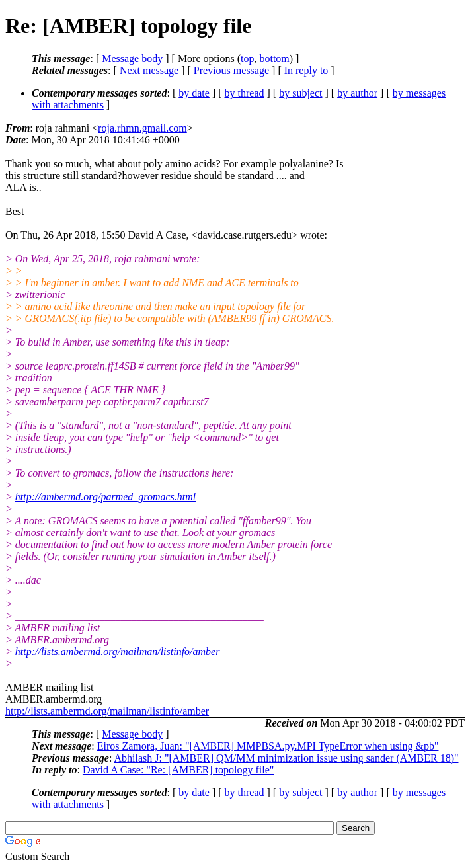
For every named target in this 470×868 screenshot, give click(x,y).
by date (194, 93)
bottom (274, 59)
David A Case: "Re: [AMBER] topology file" (178, 770)
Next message (149, 70)
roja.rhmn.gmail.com (142, 128)
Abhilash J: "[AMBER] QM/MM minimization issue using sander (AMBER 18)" (286, 758)
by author (357, 93)
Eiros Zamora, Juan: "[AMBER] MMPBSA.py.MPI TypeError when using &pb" (268, 746)
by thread (245, 93)
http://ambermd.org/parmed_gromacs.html (105, 497)
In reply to (306, 70)
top (247, 59)
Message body (132, 59)
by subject (300, 93)
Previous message (231, 70)
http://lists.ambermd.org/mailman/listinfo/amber (118, 651)
